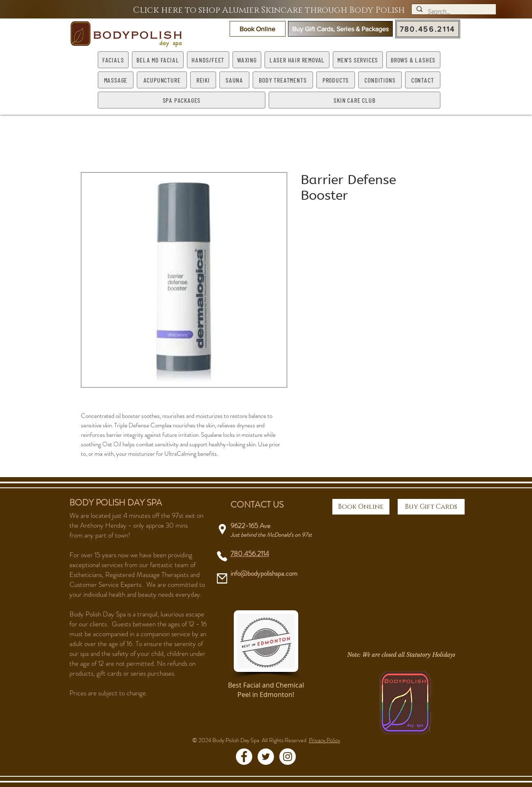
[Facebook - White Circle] (244, 757)
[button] (258, 29)
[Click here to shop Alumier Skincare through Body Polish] (269, 10)
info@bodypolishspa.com (264, 573)
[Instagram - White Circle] (288, 757)
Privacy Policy (325, 740)
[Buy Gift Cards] (431, 507)
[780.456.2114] (428, 29)
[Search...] (453, 12)
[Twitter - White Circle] (266, 757)
